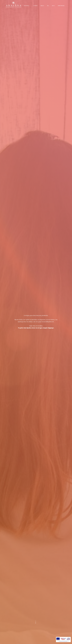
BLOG (53, 6)
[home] (14, 4)
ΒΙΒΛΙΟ (42, 6)
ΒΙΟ (48, 6)
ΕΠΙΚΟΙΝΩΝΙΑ (61, 6)
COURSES (35, 6)
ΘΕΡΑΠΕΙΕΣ (27, 6)
